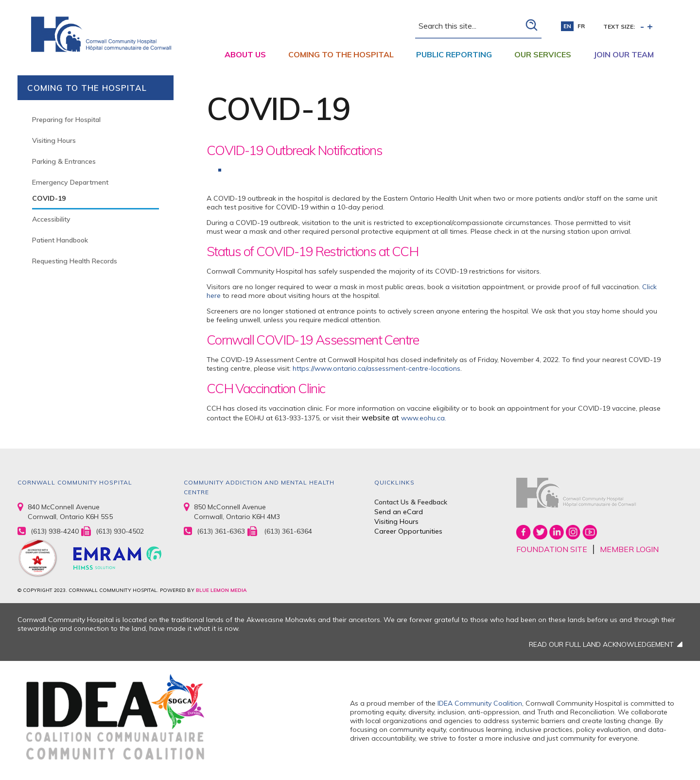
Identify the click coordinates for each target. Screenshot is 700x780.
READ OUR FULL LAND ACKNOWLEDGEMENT (601, 644)
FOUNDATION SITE (552, 549)
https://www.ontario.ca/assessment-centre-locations (376, 368)
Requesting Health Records (75, 261)
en (567, 26)
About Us (245, 54)
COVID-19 (49, 198)
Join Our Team (624, 54)
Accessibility (51, 219)
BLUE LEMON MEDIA (221, 590)
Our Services (543, 54)
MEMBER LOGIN (629, 549)
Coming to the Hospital (341, 54)
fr (581, 26)
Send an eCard (399, 512)
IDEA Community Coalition (480, 703)
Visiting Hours (54, 140)
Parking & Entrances (64, 161)
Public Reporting (454, 54)
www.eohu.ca (423, 418)
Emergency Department (70, 182)
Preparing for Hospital (66, 120)
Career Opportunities (408, 531)
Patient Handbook (60, 240)
